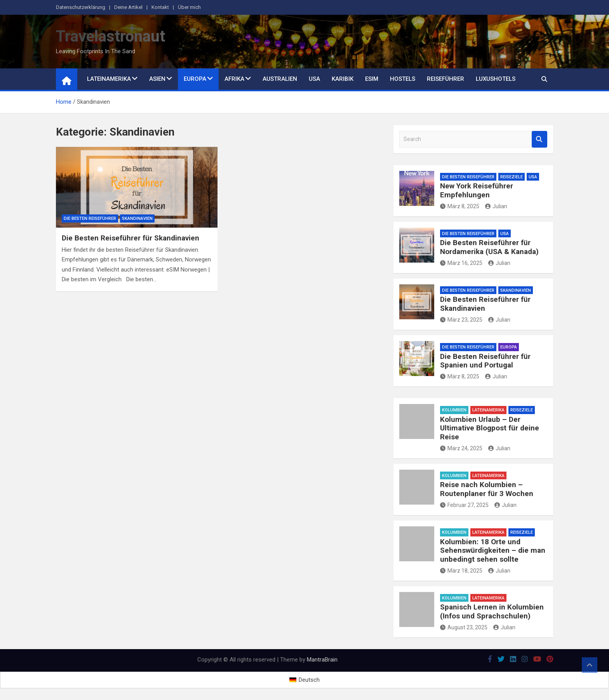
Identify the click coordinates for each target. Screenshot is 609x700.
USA (314, 79)
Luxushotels (496, 79)
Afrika (234, 79)
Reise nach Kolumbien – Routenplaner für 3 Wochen (487, 489)
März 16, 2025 (461, 263)
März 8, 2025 (460, 206)
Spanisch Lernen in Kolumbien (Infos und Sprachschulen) (492, 611)
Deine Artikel (128, 7)
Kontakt (160, 7)
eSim (372, 79)
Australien (280, 79)
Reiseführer (445, 79)
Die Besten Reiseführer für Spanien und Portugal (485, 361)
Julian (496, 206)
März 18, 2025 (461, 571)
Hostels (403, 79)
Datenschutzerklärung (81, 7)
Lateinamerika (109, 79)
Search (539, 139)
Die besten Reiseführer (90, 219)
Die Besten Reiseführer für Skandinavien (130, 238)
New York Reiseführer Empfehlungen (477, 190)
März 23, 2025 (461, 320)
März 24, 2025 (461, 448)
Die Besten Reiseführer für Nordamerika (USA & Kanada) (489, 247)
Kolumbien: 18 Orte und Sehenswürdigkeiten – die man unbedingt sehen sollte (493, 551)
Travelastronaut (110, 36)
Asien (157, 79)
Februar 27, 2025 (464, 505)
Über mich (189, 7)
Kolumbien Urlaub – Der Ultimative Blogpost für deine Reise (490, 428)
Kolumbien (454, 410)
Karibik (343, 79)
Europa (195, 79)
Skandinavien (137, 219)
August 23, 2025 (464, 627)
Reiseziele (512, 177)
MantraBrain (322, 660)
